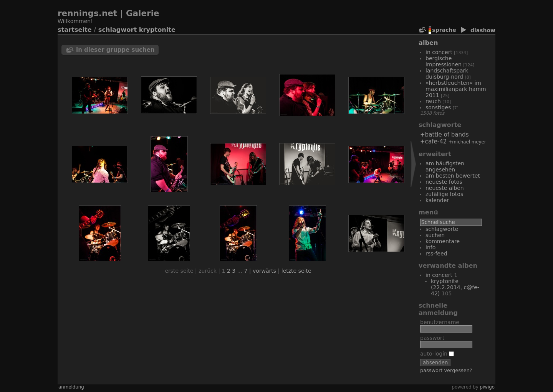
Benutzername (440, 322)
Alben (428, 43)
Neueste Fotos (444, 182)
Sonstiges (438, 107)
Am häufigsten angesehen (445, 166)
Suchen (435, 235)
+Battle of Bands (445, 135)
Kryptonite (157, 30)
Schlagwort (118, 30)
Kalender (437, 200)
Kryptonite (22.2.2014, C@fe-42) (455, 287)
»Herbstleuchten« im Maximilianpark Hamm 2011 (456, 89)
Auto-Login (437, 354)
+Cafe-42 (433, 142)
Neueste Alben (445, 188)
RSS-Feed (436, 254)
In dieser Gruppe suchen (115, 50)
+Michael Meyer (467, 142)
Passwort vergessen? (446, 370)
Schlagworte (442, 229)
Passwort (432, 338)
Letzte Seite (296, 271)
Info (430, 247)
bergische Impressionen (444, 61)
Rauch (433, 101)
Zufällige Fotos (444, 194)
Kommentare (443, 241)
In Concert (439, 52)
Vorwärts (264, 271)
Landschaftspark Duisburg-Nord (447, 74)
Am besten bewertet (453, 176)
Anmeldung (71, 387)
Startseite (75, 30)
